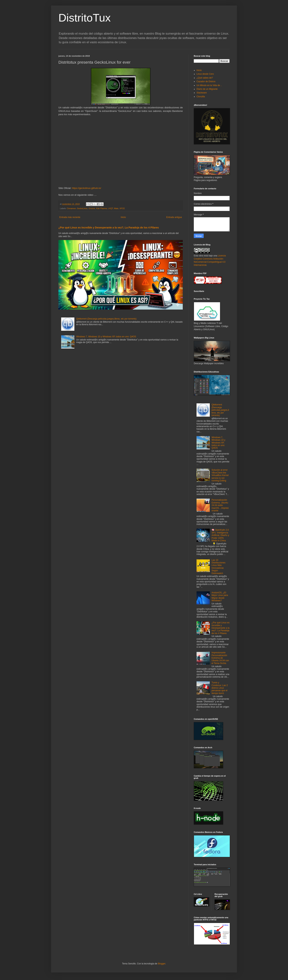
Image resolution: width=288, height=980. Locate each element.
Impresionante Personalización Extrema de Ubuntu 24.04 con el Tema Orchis (220, 658)
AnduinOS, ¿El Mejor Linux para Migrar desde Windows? (220, 597)
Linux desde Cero (205, 74)
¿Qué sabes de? (205, 78)
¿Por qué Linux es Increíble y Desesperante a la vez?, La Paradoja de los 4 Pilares (109, 228)
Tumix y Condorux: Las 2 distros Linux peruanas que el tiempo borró (220, 688)
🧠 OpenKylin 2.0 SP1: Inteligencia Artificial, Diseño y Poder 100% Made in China (220, 535)
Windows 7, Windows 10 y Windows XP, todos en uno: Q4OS (106, 337)
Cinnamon (71, 208)
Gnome (92, 208)
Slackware (202, 93)
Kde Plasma (101, 208)
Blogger (162, 964)
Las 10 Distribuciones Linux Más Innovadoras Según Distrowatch (218, 567)
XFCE (122, 208)
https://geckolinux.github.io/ (86, 188)
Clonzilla (201, 97)
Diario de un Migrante (207, 89)
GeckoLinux (82, 208)
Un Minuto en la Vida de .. (209, 85)
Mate (116, 208)
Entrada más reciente (70, 217)
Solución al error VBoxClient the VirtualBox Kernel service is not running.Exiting (220, 475)
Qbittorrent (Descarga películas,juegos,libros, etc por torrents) (106, 319)
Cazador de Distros (206, 81)
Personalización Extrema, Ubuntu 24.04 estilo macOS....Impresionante (220, 505)
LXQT (110, 208)
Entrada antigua (174, 217)
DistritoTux (84, 18)
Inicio (123, 217)
